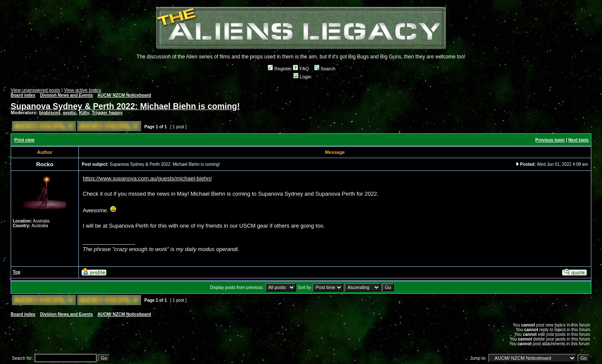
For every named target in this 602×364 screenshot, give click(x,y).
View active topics (82, 90)
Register (280, 69)
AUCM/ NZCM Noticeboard (124, 95)
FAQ (301, 69)
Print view (25, 140)
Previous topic (550, 140)
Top (17, 272)
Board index (23, 95)
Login (302, 77)
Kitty (84, 113)
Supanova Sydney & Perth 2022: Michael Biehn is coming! (125, 106)
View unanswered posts (35, 90)
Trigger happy (107, 113)
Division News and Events (67, 95)
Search (325, 69)
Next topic (579, 140)
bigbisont (50, 113)
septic (69, 113)
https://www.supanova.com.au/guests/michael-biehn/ (147, 178)
